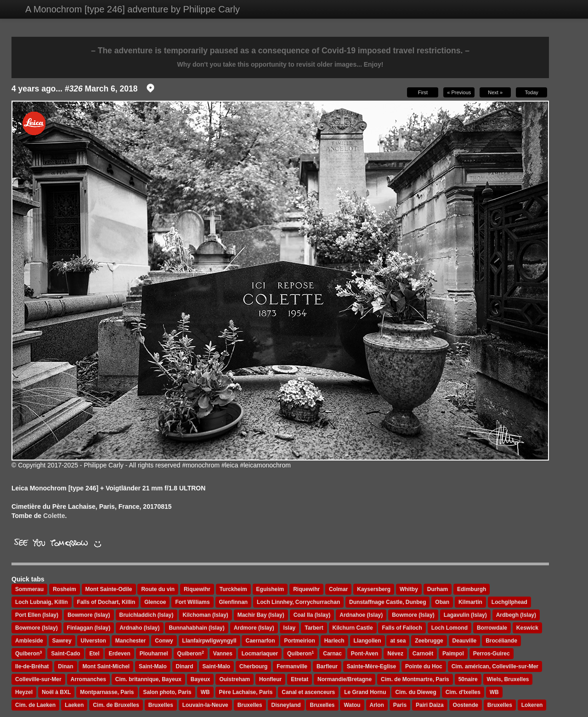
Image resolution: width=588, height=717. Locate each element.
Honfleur (270, 679)
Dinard (185, 666)
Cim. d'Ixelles (463, 692)
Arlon (377, 705)
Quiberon (28, 654)
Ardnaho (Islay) (139, 628)
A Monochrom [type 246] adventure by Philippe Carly (133, 9)
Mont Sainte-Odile (109, 589)
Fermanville (292, 666)
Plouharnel (154, 654)
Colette (54, 516)
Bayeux (201, 679)
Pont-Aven (365, 654)
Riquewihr (197, 589)
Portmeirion (299, 641)
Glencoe (155, 602)
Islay (290, 628)
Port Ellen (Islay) (37, 615)
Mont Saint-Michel (106, 666)
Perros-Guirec (492, 654)
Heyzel (24, 692)
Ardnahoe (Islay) (361, 615)
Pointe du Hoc (424, 666)
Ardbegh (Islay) (516, 615)
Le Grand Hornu (365, 692)
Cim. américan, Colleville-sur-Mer (495, 666)
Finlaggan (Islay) (89, 628)
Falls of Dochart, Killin (106, 602)
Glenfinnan (234, 602)
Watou (352, 705)
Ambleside (29, 641)
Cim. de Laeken (35, 705)
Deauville (465, 641)
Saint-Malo (153, 666)
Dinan (65, 666)
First (423, 92)
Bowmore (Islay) (89, 615)
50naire (468, 679)
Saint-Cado (65, 654)
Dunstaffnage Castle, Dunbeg (387, 602)
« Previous (459, 92)
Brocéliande (501, 641)
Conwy (164, 641)
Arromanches (88, 679)
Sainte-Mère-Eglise (371, 666)
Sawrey (62, 641)
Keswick (527, 628)
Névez (395, 654)
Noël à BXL (56, 692)
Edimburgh (472, 589)
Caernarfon (260, 641)
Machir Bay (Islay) (261, 615)
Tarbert (314, 628)
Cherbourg (253, 666)
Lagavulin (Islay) (465, 615)
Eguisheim (270, 589)
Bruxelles (161, 705)
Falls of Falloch (402, 628)
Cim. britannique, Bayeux (148, 679)
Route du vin (158, 589)
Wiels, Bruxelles (508, 679)
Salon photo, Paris (167, 692)
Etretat (300, 679)
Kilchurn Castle (353, 628)
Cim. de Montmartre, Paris (415, 679)
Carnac (332, 654)
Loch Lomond (449, 628)
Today (531, 92)
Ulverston (93, 641)
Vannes (223, 654)
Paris (400, 705)
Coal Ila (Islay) (312, 615)
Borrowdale (492, 628)
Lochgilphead (509, 602)
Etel (94, 654)
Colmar (338, 589)
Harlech (334, 641)
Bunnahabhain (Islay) (196, 628)
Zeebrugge (429, 641)
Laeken (74, 705)
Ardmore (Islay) (254, 628)
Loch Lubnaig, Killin (42, 602)
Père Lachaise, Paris (246, 692)
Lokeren (532, 705)
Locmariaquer (260, 654)
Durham (438, 589)
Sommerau (29, 589)
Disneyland (286, 705)
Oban (442, 602)
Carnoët (423, 654)
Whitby (409, 589)
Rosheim (65, 589)
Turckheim (233, 589)
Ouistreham (235, 679)
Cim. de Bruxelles (116, 705)
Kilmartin (470, 602)
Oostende (466, 705)
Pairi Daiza (430, 705)
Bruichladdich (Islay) (147, 615)
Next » (495, 92)
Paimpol (453, 654)
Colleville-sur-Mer (38, 679)
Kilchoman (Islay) (205, 615)
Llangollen (367, 641)
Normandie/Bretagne (345, 679)
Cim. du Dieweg (416, 692)
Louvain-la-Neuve (205, 705)
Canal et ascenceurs (308, 692)
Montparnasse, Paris (107, 692)
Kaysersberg (374, 589)
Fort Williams (192, 602)
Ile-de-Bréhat (32, 666)
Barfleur (327, 666)
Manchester (131, 641)
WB (205, 692)
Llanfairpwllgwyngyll (209, 641)
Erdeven (119, 654)
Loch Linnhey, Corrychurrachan (298, 602)
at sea (398, 641)
